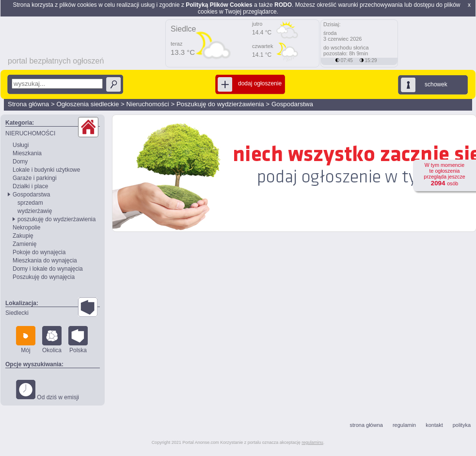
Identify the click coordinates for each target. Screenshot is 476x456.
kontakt (434, 425)
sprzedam (30, 203)
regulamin (404, 425)
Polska (78, 340)
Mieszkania (27, 153)
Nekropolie (26, 228)
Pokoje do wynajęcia (39, 252)
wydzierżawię (35, 211)
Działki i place (30, 186)
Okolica (52, 340)
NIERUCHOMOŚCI (30, 133)
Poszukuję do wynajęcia (44, 277)
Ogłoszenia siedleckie (87, 104)
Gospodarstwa (292, 104)
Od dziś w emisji (48, 390)
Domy (20, 162)
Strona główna (28, 104)
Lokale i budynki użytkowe (46, 170)
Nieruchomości (148, 104)
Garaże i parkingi (35, 178)
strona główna (366, 425)
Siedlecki (17, 313)
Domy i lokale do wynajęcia (48, 269)
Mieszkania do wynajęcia (45, 261)
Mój (26, 340)
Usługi (21, 145)
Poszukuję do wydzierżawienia (220, 104)
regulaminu (312, 442)
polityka (462, 425)
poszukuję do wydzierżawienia (56, 219)
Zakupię (23, 236)
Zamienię (24, 244)
